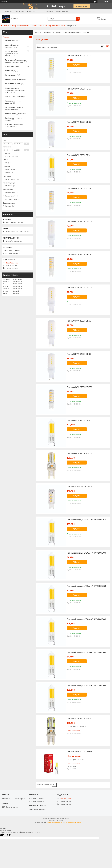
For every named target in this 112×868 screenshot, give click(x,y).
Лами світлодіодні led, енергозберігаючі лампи (48, 26)
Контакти (57, 32)
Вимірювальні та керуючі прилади (14, 119)
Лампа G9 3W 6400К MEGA (79, 719)
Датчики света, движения (14, 114)
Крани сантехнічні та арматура (13, 102)
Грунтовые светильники (14, 97)
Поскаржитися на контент (55, 822)
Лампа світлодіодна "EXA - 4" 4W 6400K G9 (86, 652)
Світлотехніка (24, 26)
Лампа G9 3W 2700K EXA (78, 155)
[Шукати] (78, 19)
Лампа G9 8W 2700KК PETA (79, 387)
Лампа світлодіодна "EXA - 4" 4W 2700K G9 (86, 586)
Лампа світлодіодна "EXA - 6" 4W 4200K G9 (86, 619)
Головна (37, 32)
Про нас (47, 32)
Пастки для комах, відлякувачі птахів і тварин (12, 54)
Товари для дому (11, 66)
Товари (6, 37)
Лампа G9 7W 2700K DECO (79, 222)
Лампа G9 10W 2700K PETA (79, 487)
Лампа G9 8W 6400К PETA (79, 188)
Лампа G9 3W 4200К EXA (78, 420)
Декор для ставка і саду (14, 79)
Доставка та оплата (72, 32)
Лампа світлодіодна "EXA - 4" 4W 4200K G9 (86, 553)
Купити (78, 65)
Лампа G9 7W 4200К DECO (79, 122)
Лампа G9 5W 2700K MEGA (79, 454)
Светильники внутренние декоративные (14, 108)
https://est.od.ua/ (12, 263)
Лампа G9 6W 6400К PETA (79, 89)
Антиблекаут (10, 71)
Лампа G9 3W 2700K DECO (79, 288)
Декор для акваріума (13, 84)
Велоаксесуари (11, 75)
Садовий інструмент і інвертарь (13, 46)
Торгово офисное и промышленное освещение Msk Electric (15, 90)
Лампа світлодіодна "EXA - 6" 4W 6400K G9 (86, 520)
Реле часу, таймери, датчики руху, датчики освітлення (16, 61)
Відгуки (86, 32)
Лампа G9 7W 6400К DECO (79, 354)
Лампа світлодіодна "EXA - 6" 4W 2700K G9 (86, 686)
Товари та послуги (11, 26)
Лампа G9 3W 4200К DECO (79, 321)
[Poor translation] (8, 835)
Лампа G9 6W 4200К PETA (79, 56)
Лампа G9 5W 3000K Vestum (80, 752)
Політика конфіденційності (73, 822)
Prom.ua (67, 818)
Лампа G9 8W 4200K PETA (79, 255)
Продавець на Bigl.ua (56, 820)
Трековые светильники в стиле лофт (14, 126)
